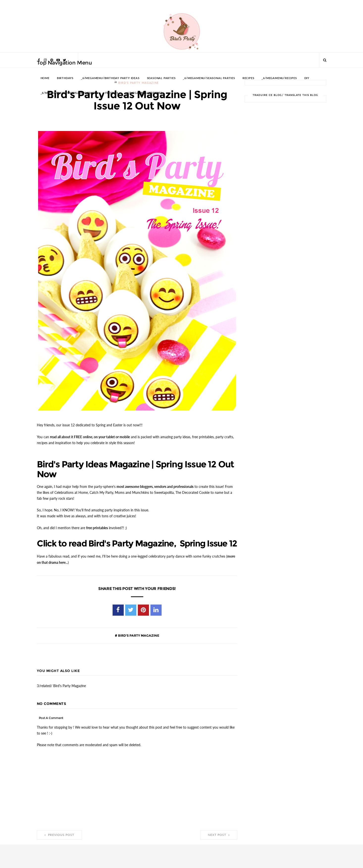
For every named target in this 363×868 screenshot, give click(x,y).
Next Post (219, 844)
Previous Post (59, 844)
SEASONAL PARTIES (161, 78)
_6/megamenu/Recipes (279, 78)
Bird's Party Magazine (138, 644)
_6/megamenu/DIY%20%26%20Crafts (69, 93)
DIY (307, 78)
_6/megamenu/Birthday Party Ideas (110, 78)
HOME (45, 78)
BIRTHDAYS (65, 78)
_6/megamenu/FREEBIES (144, 93)
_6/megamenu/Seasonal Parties (209, 78)
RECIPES (248, 78)
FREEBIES (112, 93)
